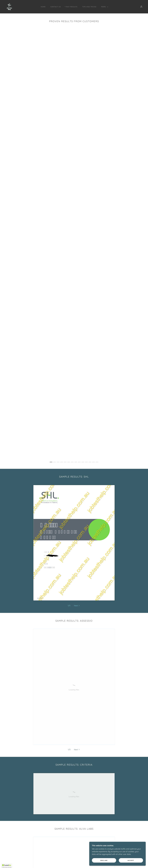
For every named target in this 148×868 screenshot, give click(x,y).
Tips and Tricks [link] (89, 7)
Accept (134, 860)
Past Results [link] (72, 7)
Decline (113, 860)
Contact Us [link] (56, 7)
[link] (9, 7)
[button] (104, 7)
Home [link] (43, 7)
